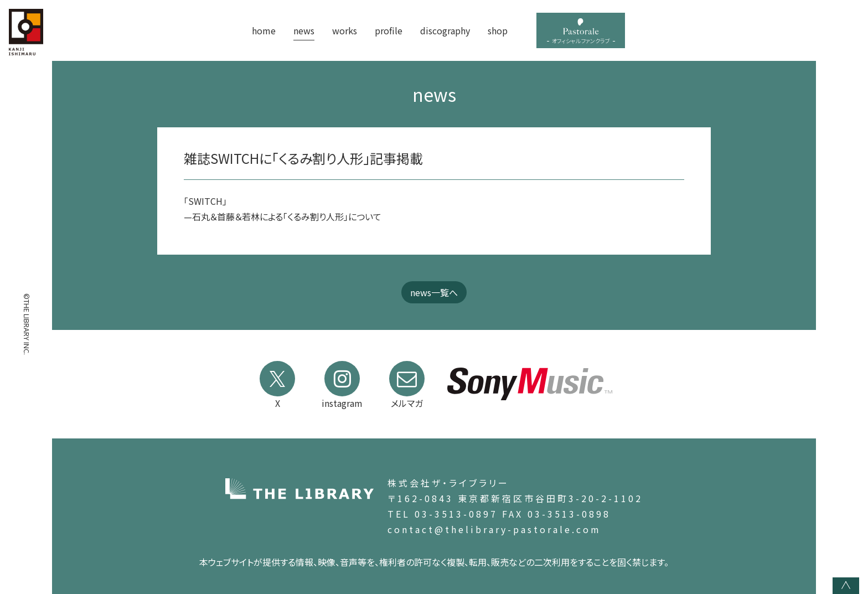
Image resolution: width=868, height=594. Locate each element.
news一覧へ (434, 292)
